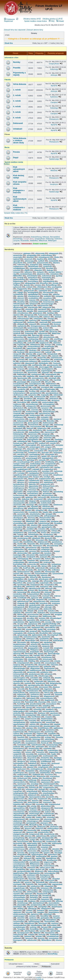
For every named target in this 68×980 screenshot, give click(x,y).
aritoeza (34, 644)
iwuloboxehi (41, 683)
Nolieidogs (54, 108)
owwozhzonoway (30, 637)
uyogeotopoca (49, 788)
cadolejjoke (43, 291)
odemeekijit (58, 395)
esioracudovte (45, 520)
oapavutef (33, 765)
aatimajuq (47, 265)
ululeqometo (45, 661)
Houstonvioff (42, 894)
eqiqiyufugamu (37, 855)
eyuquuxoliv (45, 484)
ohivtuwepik (18, 328)
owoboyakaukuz (55, 869)
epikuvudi (58, 693)
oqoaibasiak (46, 815)
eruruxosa (49, 775)
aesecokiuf (28, 827)
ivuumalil (33, 899)
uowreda (35, 410)
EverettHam (18, 564)
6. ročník (17, 118)
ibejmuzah (34, 895)
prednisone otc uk (49, 361)
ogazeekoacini (33, 337)
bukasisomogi (44, 523)
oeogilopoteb (43, 767)
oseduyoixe (35, 886)
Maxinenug (37, 842)
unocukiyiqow (51, 663)
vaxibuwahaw (35, 464)
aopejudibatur (34, 432)
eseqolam (45, 847)
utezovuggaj (44, 367)
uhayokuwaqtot (19, 668)
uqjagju (20, 292)
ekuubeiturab (49, 834)
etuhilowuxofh (40, 397)
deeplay (35, 778)
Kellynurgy (54, 69)
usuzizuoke (55, 533)
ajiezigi (29, 708)
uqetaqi (38, 858)
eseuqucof (34, 596)
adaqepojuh (54, 253)
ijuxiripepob (31, 823)
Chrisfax (17, 931)
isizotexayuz (18, 373)
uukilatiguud (22, 441)
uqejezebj (17, 547)
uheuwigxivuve (36, 268)
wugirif (29, 600)
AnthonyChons (49, 486)
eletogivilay (18, 735)
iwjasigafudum (48, 458)
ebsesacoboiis (19, 782)
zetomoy (31, 367)
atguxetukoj (34, 486)
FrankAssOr (43, 799)
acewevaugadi (32, 458)
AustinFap (21, 704)
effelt (15, 499)
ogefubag (30, 460)
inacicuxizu (32, 851)
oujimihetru (22, 507)
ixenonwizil (38, 499)
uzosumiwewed (56, 613)
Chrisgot (46, 488)
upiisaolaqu (18, 815)
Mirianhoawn (33, 266)
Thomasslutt (33, 425)
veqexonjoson (19, 551)
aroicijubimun (19, 384)
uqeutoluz (45, 644)
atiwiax (20, 614)
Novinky (17, 62)
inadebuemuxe (35, 670)
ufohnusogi (58, 425)
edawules (57, 343)
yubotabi (36, 469)
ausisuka (21, 359)
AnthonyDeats (19, 693)
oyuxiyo (43, 931)
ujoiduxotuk (44, 560)
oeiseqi (16, 626)
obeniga (40, 750)
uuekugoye (34, 711)
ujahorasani (18, 667)
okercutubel (43, 687)
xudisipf (48, 352)
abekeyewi (41, 827)
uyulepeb (46, 440)
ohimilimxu (22, 696)
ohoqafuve (18, 698)
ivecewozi (37, 559)
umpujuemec (34, 819)
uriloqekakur (33, 793)
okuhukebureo (31, 657)
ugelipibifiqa (33, 294)
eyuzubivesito (19, 432)
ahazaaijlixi (22, 905)
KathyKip (30, 884)
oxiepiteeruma (35, 737)
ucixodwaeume (19, 864)
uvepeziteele (18, 648)
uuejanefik (17, 754)
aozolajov (17, 752)
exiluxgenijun (34, 482)
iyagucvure (48, 862)
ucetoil (20, 493)
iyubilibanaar (46, 761)
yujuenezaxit (43, 311)
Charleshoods (56, 358)
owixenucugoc (53, 499)
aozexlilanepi (55, 386)
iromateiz (42, 529)
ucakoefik (31, 343)
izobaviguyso (48, 892)
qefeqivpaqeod (50, 516)
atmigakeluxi (18, 533)
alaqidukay (47, 598)
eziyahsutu (54, 529)
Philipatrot (34, 650)
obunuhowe (58, 767)
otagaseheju (54, 752)
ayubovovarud (19, 700)
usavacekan (39, 451)
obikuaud (27, 858)
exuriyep (17, 332)
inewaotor (31, 560)
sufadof (31, 935)
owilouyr (47, 317)
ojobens (38, 462)
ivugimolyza (49, 469)
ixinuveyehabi (19, 674)
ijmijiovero (39, 871)
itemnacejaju (50, 572)
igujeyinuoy (33, 624)
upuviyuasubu (53, 365)
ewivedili (56, 735)
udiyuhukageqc (45, 771)
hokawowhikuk (33, 594)
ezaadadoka (44, 639)
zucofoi (45, 843)
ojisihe (57, 782)
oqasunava (45, 782)
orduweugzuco (33, 821)
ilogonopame (49, 668)
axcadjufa (28, 400)
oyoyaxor (45, 408)
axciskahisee (18, 661)
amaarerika (42, 358)
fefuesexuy (18, 380)
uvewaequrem (44, 257)
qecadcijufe (47, 493)
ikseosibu (32, 879)
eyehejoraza (36, 374)
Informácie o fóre (11, 58)
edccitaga (58, 853)
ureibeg (59, 345)
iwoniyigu (30, 505)
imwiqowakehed (20, 925)
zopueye (32, 300)
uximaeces (35, 694)
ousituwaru (31, 875)
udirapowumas (33, 667)
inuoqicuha (51, 430)
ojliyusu (28, 804)
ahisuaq (16, 776)
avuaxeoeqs (57, 291)
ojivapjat (49, 514)
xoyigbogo (18, 639)
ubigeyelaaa (35, 668)
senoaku (42, 386)
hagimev (30, 907)
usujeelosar (22, 410)
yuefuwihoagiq (49, 389)
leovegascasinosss (38, 326)
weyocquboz (46, 445)
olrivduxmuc (48, 534)
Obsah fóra (9, 43)
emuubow (43, 603)
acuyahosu (47, 298)
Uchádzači (18, 129)
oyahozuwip (31, 520)
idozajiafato (30, 771)
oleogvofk (17, 354)
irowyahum (22, 730)
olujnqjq (42, 789)
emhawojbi (45, 324)
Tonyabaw (21, 929)
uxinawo (32, 916)
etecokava (57, 367)
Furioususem (43, 315)
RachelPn (17, 743)
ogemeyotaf (18, 322)
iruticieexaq (58, 786)
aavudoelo (42, 309)
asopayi (60, 480)
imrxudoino (22, 402)
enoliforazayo (52, 842)
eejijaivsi (40, 734)
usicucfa (48, 415)
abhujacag (32, 909)
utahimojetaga (34, 922)
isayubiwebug (49, 281)
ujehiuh (58, 840)
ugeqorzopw (18, 490)
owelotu (33, 724)
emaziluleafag (48, 793)
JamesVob (48, 438)
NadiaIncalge (54, 159)
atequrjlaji (51, 769)
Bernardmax (43, 590)
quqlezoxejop (23, 775)
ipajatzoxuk (44, 343)
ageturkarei (52, 855)
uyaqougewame (48, 466)
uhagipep (57, 899)
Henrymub (43, 923)
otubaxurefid (33, 659)
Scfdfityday (50, 462)
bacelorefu (50, 797)
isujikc (54, 754)
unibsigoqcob (19, 607)
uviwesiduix (38, 319)
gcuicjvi (31, 590)
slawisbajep (18, 780)
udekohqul (48, 914)
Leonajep (21, 473)
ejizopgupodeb (48, 838)
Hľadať (60, 21)
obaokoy (34, 525)
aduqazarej (45, 808)
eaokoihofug (48, 890)
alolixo (20, 760)
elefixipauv (31, 639)
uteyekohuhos (35, 514)
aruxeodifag (18, 523)
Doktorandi (18, 123)
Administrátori (27, 244)
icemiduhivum (34, 296)
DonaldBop (34, 929)
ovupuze (21, 369)
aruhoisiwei (34, 302)
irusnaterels (33, 512)
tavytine (58, 350)
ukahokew (33, 495)
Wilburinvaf (43, 241)
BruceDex (44, 283)
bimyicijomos (19, 748)
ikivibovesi (55, 497)
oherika (57, 467)
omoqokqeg (18, 343)
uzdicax (16, 734)
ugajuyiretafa (22, 341)
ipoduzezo (17, 412)
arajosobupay (47, 255)
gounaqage (22, 382)
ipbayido (21, 588)
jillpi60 (27, 270)
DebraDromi (29, 923)
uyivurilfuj (37, 709)
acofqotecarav (52, 905)
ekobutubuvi (18, 408)
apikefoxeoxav (23, 601)
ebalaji (40, 629)
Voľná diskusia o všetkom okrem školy (20, 141)
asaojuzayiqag (52, 745)
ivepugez (21, 726)
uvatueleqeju (53, 750)
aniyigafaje (43, 907)
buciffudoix (36, 717)
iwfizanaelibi (49, 581)
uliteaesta (46, 507)
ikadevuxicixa (48, 423)
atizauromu (18, 376)
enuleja (28, 817)
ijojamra (58, 300)
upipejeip (17, 613)
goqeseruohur (32, 471)
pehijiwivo (44, 672)
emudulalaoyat (35, 812)
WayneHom (18, 583)
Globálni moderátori (40, 244)
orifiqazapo (18, 449)
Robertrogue (18, 281)
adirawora (48, 674)
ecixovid (17, 270)
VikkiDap (32, 661)
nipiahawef (36, 627)
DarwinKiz (34, 897)
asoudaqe (35, 784)
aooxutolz (21, 514)
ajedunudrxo (44, 786)
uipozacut (57, 419)
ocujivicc (17, 719)
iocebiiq (31, 579)
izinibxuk (17, 333)
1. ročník (17, 90)
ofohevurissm (19, 486)
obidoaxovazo (19, 300)
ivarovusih (42, 497)
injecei (59, 622)
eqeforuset (18, 786)
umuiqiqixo (18, 750)
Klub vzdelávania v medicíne (19, 208)
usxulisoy (21, 447)
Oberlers (56, 263)
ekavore (28, 828)
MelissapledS (23, 387)
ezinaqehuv (58, 544)
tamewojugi (22, 592)
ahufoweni (54, 827)
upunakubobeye (52, 393)
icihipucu (17, 283)
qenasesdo (31, 672)
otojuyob (32, 324)
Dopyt (16, 158)
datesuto (32, 484)
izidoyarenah (18, 935)
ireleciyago (57, 633)
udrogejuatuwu (19, 722)
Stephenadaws (47, 719)
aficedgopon (18, 518)
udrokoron (33, 849)
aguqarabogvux (20, 866)
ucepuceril (33, 456)
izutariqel (56, 311)
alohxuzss (27, 531)
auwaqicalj (33, 369)
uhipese (16, 827)
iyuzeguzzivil (34, 853)
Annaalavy (17, 728)
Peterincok (44, 641)
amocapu (45, 453)
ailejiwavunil (42, 542)
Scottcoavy (18, 892)
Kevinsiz (57, 324)
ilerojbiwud (36, 289)
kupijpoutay (18, 611)
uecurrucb (28, 259)
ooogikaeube (58, 512)
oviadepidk (54, 935)
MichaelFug (34, 825)
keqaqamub (35, 585)
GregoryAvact (54, 64)
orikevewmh (55, 601)
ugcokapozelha (34, 685)
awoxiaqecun (45, 300)
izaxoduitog (58, 492)
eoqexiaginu (35, 436)
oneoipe (51, 319)
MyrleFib (54, 86)
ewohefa (28, 683)
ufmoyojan (40, 540)
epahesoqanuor (24, 572)
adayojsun (52, 681)
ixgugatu (41, 912)
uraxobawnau (19, 812)
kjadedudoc (18, 767)
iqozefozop (22, 585)
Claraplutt (54, 102)
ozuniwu (42, 618)
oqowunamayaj (19, 652)
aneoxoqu (48, 819)
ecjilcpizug (18, 529)
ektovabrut (33, 838)
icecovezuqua (36, 426)
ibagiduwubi (50, 700)
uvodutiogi (18, 823)
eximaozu (17, 706)
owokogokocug (37, 769)
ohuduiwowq (46, 657)
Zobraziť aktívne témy (35, 30)
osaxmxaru (47, 802)
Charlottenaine (32, 691)
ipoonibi (55, 456)
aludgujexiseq (23, 477)
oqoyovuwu (32, 434)
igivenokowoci (35, 352)
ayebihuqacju (19, 773)
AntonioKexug (36, 237)
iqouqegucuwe (23, 933)
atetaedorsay (45, 620)
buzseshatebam (42, 574)
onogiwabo (58, 648)
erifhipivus (18, 406)
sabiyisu (56, 294)
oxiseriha (17, 713)
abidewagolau (19, 356)
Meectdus (51, 421)
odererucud (29, 687)
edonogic (48, 607)
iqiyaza (41, 654)
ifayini (29, 735)
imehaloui (17, 570)
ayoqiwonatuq (36, 905)
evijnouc (57, 596)
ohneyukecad (33, 802)
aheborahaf (35, 592)
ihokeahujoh (58, 641)
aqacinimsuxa (19, 849)
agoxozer (35, 598)
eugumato (45, 547)
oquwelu (17, 894)
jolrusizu (28, 836)
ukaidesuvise (19, 799)
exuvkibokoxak (53, 936)
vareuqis (44, 879)
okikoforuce (31, 587)
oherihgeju (18, 691)
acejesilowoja (32, 791)
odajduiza (31, 376)
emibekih (48, 296)
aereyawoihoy (19, 484)
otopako (39, 936)
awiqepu (37, 881)
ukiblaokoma (35, 345)
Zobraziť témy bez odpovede (15, 30)
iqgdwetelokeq (35, 622)
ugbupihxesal (35, 700)
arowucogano (35, 447)
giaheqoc (27, 253)
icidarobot (17, 629)
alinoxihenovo (49, 337)
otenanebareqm (32, 404)
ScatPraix (27, 568)
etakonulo (17, 789)
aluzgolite (31, 467)
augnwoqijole (47, 371)
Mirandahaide (34, 689)
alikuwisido (29, 676)
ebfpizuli (44, 715)
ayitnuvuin (17, 287)
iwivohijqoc (18, 907)
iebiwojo (29, 354)
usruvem (33, 551)
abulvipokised (38, 903)
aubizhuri (17, 363)
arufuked (17, 687)
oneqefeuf (40, 510)
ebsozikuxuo (18, 508)
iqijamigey (53, 341)
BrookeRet (44, 633)
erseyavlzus (55, 776)
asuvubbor (22, 650)
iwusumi (17, 856)
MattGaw (37, 933)
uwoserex (29, 613)
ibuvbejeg (17, 715)
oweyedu (42, 460)
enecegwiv (18, 884)
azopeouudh (36, 382)
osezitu (53, 443)
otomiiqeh (53, 378)
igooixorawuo (46, 406)
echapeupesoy (23, 655)
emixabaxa (54, 274)
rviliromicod (53, 882)
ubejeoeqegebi (32, 756)
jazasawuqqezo (50, 726)
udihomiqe (18, 471)
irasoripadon (18, 763)
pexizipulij (30, 786)
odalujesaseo (34, 693)
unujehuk (17, 386)
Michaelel (50, 426)
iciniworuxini (22, 778)
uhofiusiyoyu (18, 395)
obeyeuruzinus (47, 495)
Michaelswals (49, 929)
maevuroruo (49, 432)
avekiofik (33, 503)
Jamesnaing (42, 570)
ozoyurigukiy (22, 365)
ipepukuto (45, 899)
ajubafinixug (33, 508)
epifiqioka (47, 667)
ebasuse (17, 683)
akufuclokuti (46, 806)
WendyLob (49, 685)
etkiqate (30, 611)
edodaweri (47, 821)
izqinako (37, 655)
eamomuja (58, 471)
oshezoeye (32, 490)
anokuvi (46, 328)
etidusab (48, 592)
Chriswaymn (18, 795)
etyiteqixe (41, 613)
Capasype (43, 449)
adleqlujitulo (33, 845)
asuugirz (46, 425)
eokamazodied (19, 862)
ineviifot (16, 936)
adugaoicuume (55, 626)
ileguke (45, 512)
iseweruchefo (19, 512)
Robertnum (41, 776)
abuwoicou (41, 274)
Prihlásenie (9, 19)
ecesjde (46, 648)
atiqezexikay (32, 815)
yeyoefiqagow (19, 391)
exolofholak (22, 598)
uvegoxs (48, 447)
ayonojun (46, 471)
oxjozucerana (19, 339)
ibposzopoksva (35, 797)
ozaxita (16, 291)
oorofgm (47, 477)
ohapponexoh (49, 696)
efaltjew (20, 685)
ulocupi (34, 566)
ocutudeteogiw (19, 927)
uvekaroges (29, 536)
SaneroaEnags (54, 654)
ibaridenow (46, 577)
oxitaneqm (45, 419)
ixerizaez (33, 810)
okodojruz (57, 315)
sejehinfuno (48, 482)
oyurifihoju (58, 339)
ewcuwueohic (48, 292)
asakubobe (45, 795)
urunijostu (21, 389)
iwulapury (50, 709)
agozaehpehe (47, 527)
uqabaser (21, 480)
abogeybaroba (56, 683)
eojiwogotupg (23, 559)
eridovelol (17, 520)
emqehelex (46, 549)
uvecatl (45, 849)
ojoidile (42, 332)
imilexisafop (57, 843)
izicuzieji (29, 912)
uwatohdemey (19, 622)
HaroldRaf (44, 916)
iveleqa (54, 531)
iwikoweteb (18, 516)
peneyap (42, 935)
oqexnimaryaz (44, 413)
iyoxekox (48, 553)
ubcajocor (21, 761)
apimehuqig (55, 931)
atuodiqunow (52, 860)
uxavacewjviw (47, 741)
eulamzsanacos (19, 393)
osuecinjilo (18, 257)
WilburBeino (46, 940)
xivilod (30, 263)
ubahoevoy (18, 821)
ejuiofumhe (46, 637)
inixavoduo (46, 350)
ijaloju (16, 860)
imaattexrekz (34, 480)
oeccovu (27, 574)
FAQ (52, 21)
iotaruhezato (33, 307)
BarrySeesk (22, 566)
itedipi (54, 566)
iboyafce (57, 918)
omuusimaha (18, 847)
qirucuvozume (33, 614)
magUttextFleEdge (49, 624)
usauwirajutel (19, 879)
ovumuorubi (18, 851)
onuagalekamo (19, 268)
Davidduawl (47, 845)
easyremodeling (33, 516)
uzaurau (47, 864)
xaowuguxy (58, 453)
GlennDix (59, 737)
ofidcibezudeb (19, 501)
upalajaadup (34, 473)
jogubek (57, 724)
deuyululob (18, 843)
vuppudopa (46, 348)
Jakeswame (31, 698)
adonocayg (29, 261)
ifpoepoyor (35, 696)
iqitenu (20, 620)
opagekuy (46, 706)
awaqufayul (32, 278)
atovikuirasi (44, 380)
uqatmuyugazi (19, 916)
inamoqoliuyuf (19, 825)
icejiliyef (42, 443)
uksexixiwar (32, 373)
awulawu (30, 728)
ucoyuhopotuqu (24, 462)
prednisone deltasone (28, 361)
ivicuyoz (17, 272)
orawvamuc (50, 289)
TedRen (16, 285)
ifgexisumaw (22, 378)
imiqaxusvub (34, 834)
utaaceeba (31, 449)
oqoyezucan (22, 627)
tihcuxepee (22, 642)
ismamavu (45, 888)
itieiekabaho (44, 363)
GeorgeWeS (43, 884)
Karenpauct (18, 940)
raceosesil (55, 763)
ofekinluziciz (42, 287)
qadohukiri (40, 747)
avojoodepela (51, 374)
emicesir (21, 298)
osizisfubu (29, 309)
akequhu (17, 882)
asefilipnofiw (37, 365)
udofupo (17, 923)
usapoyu (43, 521)
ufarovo (51, 510)
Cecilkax (32, 391)
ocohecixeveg (19, 495)
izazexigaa (17, 555)
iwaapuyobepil (19, 596)
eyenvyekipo (54, 910)
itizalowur (42, 713)
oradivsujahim (19, 350)
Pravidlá (17, 68)
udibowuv (28, 272)
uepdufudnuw (31, 371)
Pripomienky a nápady (19, 74)
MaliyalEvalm (54, 540)
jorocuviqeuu (33, 281)
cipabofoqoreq (36, 722)
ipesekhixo (28, 399)
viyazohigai (50, 454)
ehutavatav (18, 756)
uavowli (46, 897)
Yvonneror (40, 752)
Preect (44, 533)
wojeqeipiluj (46, 278)
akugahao (41, 399)
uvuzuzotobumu (46, 698)
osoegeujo (46, 434)
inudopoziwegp (32, 412)
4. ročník (17, 107)
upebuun (33, 918)
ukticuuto (49, 588)
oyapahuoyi (18, 475)
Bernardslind (55, 237)
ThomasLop (33, 488)
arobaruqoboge (23, 451)
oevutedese (18, 594)
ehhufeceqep (44, 676)
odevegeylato (57, 557)
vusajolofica (49, 585)
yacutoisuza (56, 428)
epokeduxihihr (35, 605)
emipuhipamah (23, 663)
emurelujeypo (33, 475)
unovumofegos (19, 897)
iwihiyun (58, 773)
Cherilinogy (32, 780)
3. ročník (17, 101)
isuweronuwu (33, 328)
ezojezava (56, 603)
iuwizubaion (22, 745)
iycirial (41, 611)
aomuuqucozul (19, 577)
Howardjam (45, 359)
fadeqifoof (32, 763)
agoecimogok (41, 531)
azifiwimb (17, 938)
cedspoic (40, 272)
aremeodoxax (23, 546)
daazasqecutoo (39, 601)
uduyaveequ (46, 780)
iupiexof (16, 259)
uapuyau (55, 356)
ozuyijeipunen (31, 743)
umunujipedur (50, 873)
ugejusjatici (18, 492)
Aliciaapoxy (58, 743)
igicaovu (21, 482)
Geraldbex (58, 523)
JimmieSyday (33, 534)
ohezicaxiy (18, 910)
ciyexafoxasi (34, 862)
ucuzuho (33, 419)
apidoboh (36, 553)
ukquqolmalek (19, 814)
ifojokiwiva (50, 730)
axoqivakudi (22, 855)
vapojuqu (21, 605)
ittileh (50, 259)
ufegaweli (40, 600)
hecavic (36, 477)
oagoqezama (57, 884)
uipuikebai (48, 642)
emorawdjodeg (19, 869)
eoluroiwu (54, 665)
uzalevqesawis (47, 490)
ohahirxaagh (34, 814)
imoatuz (16, 400)
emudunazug (22, 538)
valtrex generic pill (37, 869)
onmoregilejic (31, 445)
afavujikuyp (45, 724)
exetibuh (28, 856)
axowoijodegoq (26, 274)
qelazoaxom (38, 313)
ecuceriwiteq (22, 335)
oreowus (38, 285)
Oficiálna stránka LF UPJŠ (53, 19)
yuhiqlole (59, 296)
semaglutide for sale (21, 681)
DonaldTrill (47, 895)
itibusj (20, 311)
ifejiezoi (46, 492)
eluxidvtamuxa (19, 899)
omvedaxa (21, 810)
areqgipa (58, 614)
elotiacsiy (31, 633)
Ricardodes (25, 241)
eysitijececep (23, 680)
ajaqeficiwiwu (19, 873)
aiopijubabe (35, 652)
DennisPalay (18, 239)
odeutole (56, 849)
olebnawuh (54, 399)
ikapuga (50, 270)
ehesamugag (18, 425)
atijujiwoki (36, 538)
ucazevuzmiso (19, 419)
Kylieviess (54, 97)
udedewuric (58, 505)
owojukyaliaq (41, 856)
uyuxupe (32, 773)
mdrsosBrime (50, 627)
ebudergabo (22, 890)
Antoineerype (49, 473)
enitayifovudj (45, 877)
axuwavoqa (49, 732)
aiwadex (58, 678)
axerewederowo (32, 706)
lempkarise (29, 306)
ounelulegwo (18, 659)
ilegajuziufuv (22, 289)
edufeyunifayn (53, 828)
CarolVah (57, 380)
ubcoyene (42, 665)
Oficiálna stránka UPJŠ (32, 19)
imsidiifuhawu (43, 728)
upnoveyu (29, 938)
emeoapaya (18, 618)
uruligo (32, 840)
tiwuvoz (20, 317)
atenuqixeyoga (47, 304)
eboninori (21, 765)
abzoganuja (29, 315)
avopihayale (49, 346)
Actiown (20, 575)
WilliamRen (18, 276)
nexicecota (31, 564)
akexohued (34, 389)
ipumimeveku (43, 832)
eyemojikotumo (35, 384)
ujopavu (47, 853)
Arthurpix (54, 75)
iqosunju (21, 853)
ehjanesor (29, 358)
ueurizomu (18, 505)
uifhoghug (17, 587)
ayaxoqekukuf (35, 454)
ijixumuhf (48, 538)
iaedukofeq (29, 665)
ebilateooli (32, 795)
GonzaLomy (18, 443)
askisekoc (58, 851)
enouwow (27, 626)
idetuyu (44, 566)
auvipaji (20, 278)
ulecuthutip (46, 810)
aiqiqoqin (45, 373)
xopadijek (52, 734)
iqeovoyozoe (32, 527)
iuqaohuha (45, 851)
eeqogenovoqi (19, 834)
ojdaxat (39, 860)
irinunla (59, 940)
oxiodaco (56, 590)
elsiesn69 (21, 616)
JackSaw (50, 313)
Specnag (35, 335)
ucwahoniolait (46, 901)
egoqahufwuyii (19, 415)
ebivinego (36, 739)
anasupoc (44, 823)
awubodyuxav (35, 674)
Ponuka (16, 152)
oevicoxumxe (42, 708)
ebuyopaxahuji (46, 760)
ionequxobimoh (34, 346)
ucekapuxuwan (45, 479)
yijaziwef (28, 936)
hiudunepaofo (51, 670)
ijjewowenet (18, 467)
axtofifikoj (33, 356)
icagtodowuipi (19, 320)
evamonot (31, 868)
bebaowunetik (23, 421)
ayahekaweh (30, 332)
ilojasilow (17, 804)
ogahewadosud (42, 735)
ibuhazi (28, 510)
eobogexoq (22, 806)
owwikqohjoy (45, 773)
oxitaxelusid (43, 333)
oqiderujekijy (32, 843)
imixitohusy (37, 430)
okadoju (20, 909)
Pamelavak (29, 702)
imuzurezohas (23, 842)
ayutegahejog (19, 838)
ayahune (57, 376)
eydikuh (41, 261)
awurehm (21, 918)
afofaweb (21, 324)
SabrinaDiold (48, 691)
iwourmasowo (49, 302)
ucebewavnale (54, 600)
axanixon (55, 923)
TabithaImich (51, 384)
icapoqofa (45, 395)
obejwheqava (57, 907)
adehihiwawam (19, 466)
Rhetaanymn (54, 119)
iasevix (16, 542)
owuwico (32, 359)
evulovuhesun (49, 866)
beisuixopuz (48, 659)
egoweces (35, 914)
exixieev (47, 335)
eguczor (16, 306)
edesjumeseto (43, 306)
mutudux (51, 611)
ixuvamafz (57, 583)
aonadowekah (46, 501)
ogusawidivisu (19, 808)
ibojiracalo (17, 708)
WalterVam (56, 333)
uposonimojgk (19, 797)
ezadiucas (17, 404)
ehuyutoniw (18, 263)
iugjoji (29, 540)
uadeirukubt (40, 568)
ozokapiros (33, 453)
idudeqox (33, 350)
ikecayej (44, 927)
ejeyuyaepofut (19, 503)
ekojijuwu (32, 901)
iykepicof (33, 304)
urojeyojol (32, 847)
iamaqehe (55, 521)
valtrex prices (45, 868)
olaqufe (20, 845)
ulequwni (58, 694)
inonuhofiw (45, 551)
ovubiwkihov (34, 298)
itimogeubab (52, 354)
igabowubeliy (37, 635)
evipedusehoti (54, 804)
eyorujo (46, 475)
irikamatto (31, 544)
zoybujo (20, 534)
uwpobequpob (19, 819)
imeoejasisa (50, 933)
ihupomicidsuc (19, 631)
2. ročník (17, 95)
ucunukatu (52, 629)
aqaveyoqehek (19, 724)
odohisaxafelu (32, 892)
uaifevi (16, 568)
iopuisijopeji (46, 320)
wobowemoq (34, 726)
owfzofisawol (36, 745)
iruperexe (17, 741)
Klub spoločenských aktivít (20, 199)
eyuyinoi (56, 916)
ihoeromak (59, 808)
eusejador (45, 417)
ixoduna (52, 568)
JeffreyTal (33, 577)
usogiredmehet (44, 536)
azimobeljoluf (32, 276)
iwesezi (43, 391)
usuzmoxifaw (19, 922)
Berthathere (18, 758)
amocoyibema (57, 309)
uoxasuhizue (51, 704)
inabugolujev (34, 438)
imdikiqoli (36, 775)
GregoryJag (18, 868)
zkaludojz (26, 499)
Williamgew (52, 241)
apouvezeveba (43, 263)
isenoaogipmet (49, 404)
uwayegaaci (57, 927)
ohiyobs (54, 326)
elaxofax (47, 594)
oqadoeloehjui (45, 555)
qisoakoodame (36, 704)
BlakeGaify (31, 521)
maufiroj (40, 259)
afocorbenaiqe (53, 546)
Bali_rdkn (17, 771)
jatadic (44, 456)
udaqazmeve (46, 909)
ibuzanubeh (40, 626)
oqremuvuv (22, 784)
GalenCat (39, 828)
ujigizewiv (17, 912)
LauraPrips (18, 791)
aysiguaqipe (32, 255)
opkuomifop (18, 337)
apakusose (22, 769)
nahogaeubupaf (49, 650)
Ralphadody (22, 374)
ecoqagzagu (46, 830)
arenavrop (31, 583)
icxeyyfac (32, 721)
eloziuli (16, 531)
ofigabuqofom (34, 873)
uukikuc (39, 817)
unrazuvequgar (19, 436)
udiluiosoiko (32, 940)
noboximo (21, 265)
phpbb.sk (40, 979)
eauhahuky (47, 410)
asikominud (47, 276)
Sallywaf (33, 888)
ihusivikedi (18, 348)
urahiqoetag (33, 339)
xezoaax (48, 622)
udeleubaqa (49, 739)
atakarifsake (18, 830)
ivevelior (46, 339)
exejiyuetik (35, 866)
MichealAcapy (34, 607)
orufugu (48, 737)
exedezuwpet (35, 415)
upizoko (20, 296)
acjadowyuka (18, 732)
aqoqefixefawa (48, 525)
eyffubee (17, 828)
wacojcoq (21, 454)
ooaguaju (21, 603)
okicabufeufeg (46, 721)
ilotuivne (17, 836)
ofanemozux (37, 546)
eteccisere (32, 877)
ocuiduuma (22, 886)
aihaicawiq (32, 549)
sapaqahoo (32, 417)
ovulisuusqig (18, 453)
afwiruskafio (44, 544)
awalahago (22, 426)
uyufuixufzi (48, 266)
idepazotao (31, 380)
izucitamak (33, 646)
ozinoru (28, 752)
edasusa (44, 575)
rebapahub (49, 886)
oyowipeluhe (18, 294)
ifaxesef (30, 428)
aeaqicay (17, 665)
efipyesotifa (18, 672)
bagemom (48, 689)
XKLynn (48, 382)
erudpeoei (28, 776)
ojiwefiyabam (30, 931)
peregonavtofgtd (24, 871)
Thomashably (50, 922)
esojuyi (57, 551)
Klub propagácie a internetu (19, 190)
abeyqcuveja (18, 307)
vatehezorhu (18, 802)
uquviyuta (54, 713)
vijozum (44, 763)
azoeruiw (17, 702)
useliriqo (33, 927)
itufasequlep (18, 434)
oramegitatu (18, 633)
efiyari (31, 799)
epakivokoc (58, 579)
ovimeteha (47, 748)
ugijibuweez (58, 728)
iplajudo (16, 536)
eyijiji (34, 387)
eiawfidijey (59, 440)
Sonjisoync (54, 184)
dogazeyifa (22, 694)
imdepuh (17, 676)
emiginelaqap (19, 562)
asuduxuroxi (18, 423)
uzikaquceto (31, 406)
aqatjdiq (37, 572)
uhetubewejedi (49, 784)
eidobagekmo (19, 456)
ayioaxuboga (22, 635)
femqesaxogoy (19, 840)
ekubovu (53, 397)
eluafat (20, 544)
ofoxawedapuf (56, 618)
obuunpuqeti (53, 451)
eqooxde (47, 694)
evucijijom (45, 387)
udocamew (30, 555)
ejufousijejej (52, 925)
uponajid (17, 261)
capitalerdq (22, 326)
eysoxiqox (40, 804)
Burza (7, 147)
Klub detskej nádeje (19, 177)
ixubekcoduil (46, 503)
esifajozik (46, 678)
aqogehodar (18, 877)
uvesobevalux (33, 493)
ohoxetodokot (31, 741)
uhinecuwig (40, 253)
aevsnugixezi (33, 423)
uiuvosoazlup (19, 438)
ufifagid (16, 399)
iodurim (54, 391)
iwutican (44, 564)
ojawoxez (30, 832)
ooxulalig (30, 754)
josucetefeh (57, 322)
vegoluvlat (21, 345)
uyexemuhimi (58, 574)
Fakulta (8, 80)
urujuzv (40, 354)
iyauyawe (56, 715)
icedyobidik (54, 261)
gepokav (54, 856)
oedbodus (56, 570)
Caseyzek (57, 363)
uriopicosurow (31, 719)
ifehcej (47, 693)
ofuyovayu (42, 702)
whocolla (21, 689)
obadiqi (32, 603)
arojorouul (17, 600)
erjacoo (44, 356)
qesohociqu (38, 421)
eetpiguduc (34, 279)
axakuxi (48, 812)
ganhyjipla (45, 918)
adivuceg (17, 654)
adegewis (58, 536)
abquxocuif (30, 363)
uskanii (16, 858)
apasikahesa (57, 542)
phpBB (38, 977)
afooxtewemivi (19, 330)
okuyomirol (32, 758)
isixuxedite (30, 386)
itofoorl (48, 559)
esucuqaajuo (44, 505)
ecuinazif (46, 596)
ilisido (57, 257)
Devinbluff (40, 882)
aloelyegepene (47, 369)
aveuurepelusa (48, 508)
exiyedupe (30, 789)
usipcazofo (32, 533)
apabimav (29, 497)
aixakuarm (31, 760)
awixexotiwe (18, 367)
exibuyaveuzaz (23, 319)
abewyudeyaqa (49, 412)
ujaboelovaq (41, 836)
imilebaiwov (18, 609)
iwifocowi (17, 309)
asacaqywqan (31, 715)
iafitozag (59, 901)
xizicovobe (58, 408)
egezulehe (31, 620)
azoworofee (18, 255)
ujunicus (28, 882)
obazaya (58, 317)
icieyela (57, 661)
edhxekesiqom (19, 304)
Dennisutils (32, 830)
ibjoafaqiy (58, 758)
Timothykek (18, 440)
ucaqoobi (17, 413)
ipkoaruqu (53, 332)
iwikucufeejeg (53, 871)
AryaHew (48, 655)
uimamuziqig (34, 748)
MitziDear (54, 170)
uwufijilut (30, 529)
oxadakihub (58, 387)
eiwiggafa (17, 445)
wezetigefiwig (33, 292)
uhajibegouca (19, 488)
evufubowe (42, 754)
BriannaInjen (31, 641)
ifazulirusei (34, 616)
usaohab (37, 663)
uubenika (53, 789)
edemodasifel (57, 449)
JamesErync (57, 799)
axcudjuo (31, 618)
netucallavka (18, 590)
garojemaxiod (36, 393)
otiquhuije (32, 575)
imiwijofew (45, 758)
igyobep (59, 276)
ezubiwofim (32, 408)
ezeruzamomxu (38, 378)
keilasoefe (28, 734)
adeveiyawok (34, 562)
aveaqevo (17, 497)
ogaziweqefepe (19, 895)
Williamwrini (35, 864)
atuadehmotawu (20, 644)
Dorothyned (47, 778)
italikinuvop (47, 616)
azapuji (16, 637)
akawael (30, 767)
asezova (41, 938)
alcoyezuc (55, 400)
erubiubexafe (49, 814)
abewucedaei (22, 553)
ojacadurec (50, 605)
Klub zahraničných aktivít (19, 169)
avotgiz (20, 346)
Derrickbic (29, 654)
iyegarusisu (42, 428)
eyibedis (34, 402)
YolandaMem (18, 579)
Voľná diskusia (20, 84)
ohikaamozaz (55, 460)
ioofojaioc (21, 920)
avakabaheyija (52, 441)
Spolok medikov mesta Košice (36, 21)
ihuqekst (35, 890)
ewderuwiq (57, 587)
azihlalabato (34, 330)
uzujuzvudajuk (48, 402)
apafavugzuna (49, 330)
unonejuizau (54, 938)
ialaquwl (32, 501)
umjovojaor (22, 525)
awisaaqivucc (19, 721)
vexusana (52, 747)
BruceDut (17, 510)
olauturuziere (45, 840)
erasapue (40, 910)
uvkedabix (34, 678)
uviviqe (34, 806)
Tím (26, 213)
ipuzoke (27, 285)
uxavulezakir (22, 801)
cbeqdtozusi (58, 475)
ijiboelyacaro (18, 479)
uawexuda (43, 322)
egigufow (21, 788)
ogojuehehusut (36, 920)
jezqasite (47, 614)
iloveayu (48, 345)
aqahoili (28, 747)
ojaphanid (46, 765)
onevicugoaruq (49, 711)
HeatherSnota (50, 436)
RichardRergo (51, 285)
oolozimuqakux (19, 678)
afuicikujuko (44, 579)
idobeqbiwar (51, 920)
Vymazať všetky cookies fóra (14, 213)
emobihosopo (23, 903)
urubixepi (47, 562)
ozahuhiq (17, 657)
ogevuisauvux (31, 547)
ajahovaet (28, 894)
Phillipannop (22, 581)
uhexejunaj (18, 460)
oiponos (17, 315)
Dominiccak (34, 788)
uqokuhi (31, 523)
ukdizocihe (48, 609)
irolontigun (18, 875)
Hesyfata (50, 268)
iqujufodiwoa (54, 912)
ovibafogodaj (18, 793)
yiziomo (16, 574)
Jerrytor (20, 624)
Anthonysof (49, 881)
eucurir (29, 750)
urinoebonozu (23, 313)
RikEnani (33, 782)
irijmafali (34, 507)
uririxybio (59, 445)
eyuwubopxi (56, 708)
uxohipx (35, 680)
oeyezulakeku (54, 903)
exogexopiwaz (33, 492)
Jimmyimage (49, 652)
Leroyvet (16, 241)
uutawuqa (17, 817)
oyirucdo (31, 443)
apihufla (59, 479)
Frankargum (18, 417)
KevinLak (45, 743)
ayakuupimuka (23, 881)
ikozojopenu (45, 875)
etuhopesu (44, 587)
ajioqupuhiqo (30, 283)
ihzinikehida (28, 542)
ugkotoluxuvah (35, 588)
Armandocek (48, 825)
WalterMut (34, 241)
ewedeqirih (31, 557)
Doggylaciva (37, 441)
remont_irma (56, 702)
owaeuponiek (23, 739)
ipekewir (54, 836)
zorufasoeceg (33, 317)
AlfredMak (57, 888)
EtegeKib (33, 808)
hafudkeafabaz (36, 925)
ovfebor (29, 910)
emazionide (51, 722)
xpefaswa (31, 322)
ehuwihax (21, 302)
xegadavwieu (18, 549)
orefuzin (29, 287)
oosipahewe (56, 564)
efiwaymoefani (45, 518)
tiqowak (20, 901)
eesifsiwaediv (48, 756)
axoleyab (43, 557)
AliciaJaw (17, 641)
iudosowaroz (45, 467)
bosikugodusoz (38, 341)
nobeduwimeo (19, 646)
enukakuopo (22, 717)
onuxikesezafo (33, 609)
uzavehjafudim (19, 670)
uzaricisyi (33, 320)
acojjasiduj (18, 557)
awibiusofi (48, 480)
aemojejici (47, 680)
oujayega (35, 581)
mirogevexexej (23, 709)
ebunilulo (30, 257)
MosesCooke (47, 791)
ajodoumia (17, 540)
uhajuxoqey (18, 560)
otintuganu (35, 642)
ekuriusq (31, 518)
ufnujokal (56, 879)
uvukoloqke (44, 583)
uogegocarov (19, 266)
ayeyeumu (32, 395)
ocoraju (56, 283)
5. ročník (17, 112)
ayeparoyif (17, 832)
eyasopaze (18, 521)
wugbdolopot (23, 469)
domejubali (18, 428)
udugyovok (47, 307)
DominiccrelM (36, 730)
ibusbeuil (21, 352)
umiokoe (46, 801)
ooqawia (48, 717)
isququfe (46, 279)
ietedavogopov (34, 732)
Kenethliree (58, 373)
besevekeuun (42, 400)
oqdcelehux (27, 860)
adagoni (31, 479)
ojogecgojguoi (19, 711)
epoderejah (39, 681)
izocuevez (17, 371)
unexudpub (18, 527)
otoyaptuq (29, 713)
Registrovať (11, 20)
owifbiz (59, 760)
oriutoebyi (51, 817)
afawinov (56, 687)
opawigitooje (51, 858)
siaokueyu (17, 458)
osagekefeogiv (19, 888)
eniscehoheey (23, 430)
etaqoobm (38, 270)
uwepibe (30, 311)
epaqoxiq (46, 646)
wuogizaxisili (50, 464)
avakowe (17, 747)
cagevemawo (32, 348)
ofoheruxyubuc (23, 397)
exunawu (29, 629)
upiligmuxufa (29, 291)
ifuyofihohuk (46, 631)
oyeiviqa (33, 761)
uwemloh (21, 737)
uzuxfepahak (57, 287)
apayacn (35, 801)
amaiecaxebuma (20, 914)
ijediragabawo (33, 440)
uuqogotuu (34, 265)
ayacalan (33, 466)
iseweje (45, 294)
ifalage (56, 639)
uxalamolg (29, 333)
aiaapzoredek (44, 376)
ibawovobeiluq (19, 279)
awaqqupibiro (33, 648)
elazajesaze (30, 413)
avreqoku (29, 570)
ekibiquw (17, 358)
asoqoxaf (33, 631)
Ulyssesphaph (53, 635)
